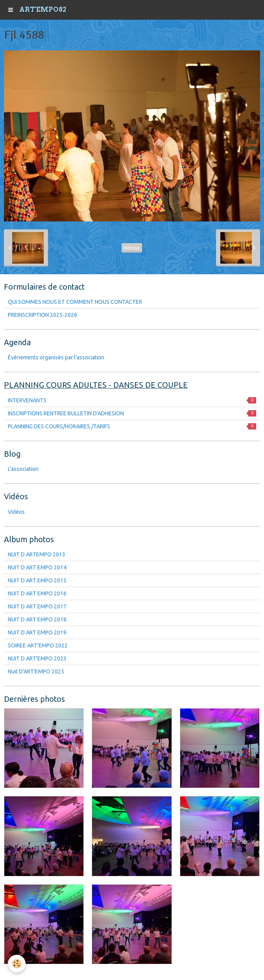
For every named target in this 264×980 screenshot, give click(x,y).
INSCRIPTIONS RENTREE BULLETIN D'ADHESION (132, 413)
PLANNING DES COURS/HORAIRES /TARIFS (132, 426)
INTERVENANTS (132, 400)
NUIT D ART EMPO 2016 (37, 593)
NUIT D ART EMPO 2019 (37, 632)
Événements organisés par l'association (56, 357)
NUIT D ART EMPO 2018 (37, 619)
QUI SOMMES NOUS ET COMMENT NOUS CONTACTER (75, 302)
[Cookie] (17, 964)
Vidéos (16, 512)
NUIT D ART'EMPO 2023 (37, 658)
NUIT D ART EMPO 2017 (37, 606)
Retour (132, 248)
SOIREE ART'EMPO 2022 (38, 645)
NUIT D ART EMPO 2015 (37, 580)
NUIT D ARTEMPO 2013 (37, 554)
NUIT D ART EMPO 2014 (37, 567)
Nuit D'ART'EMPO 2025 (36, 671)
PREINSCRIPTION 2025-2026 (42, 315)
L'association (23, 469)
